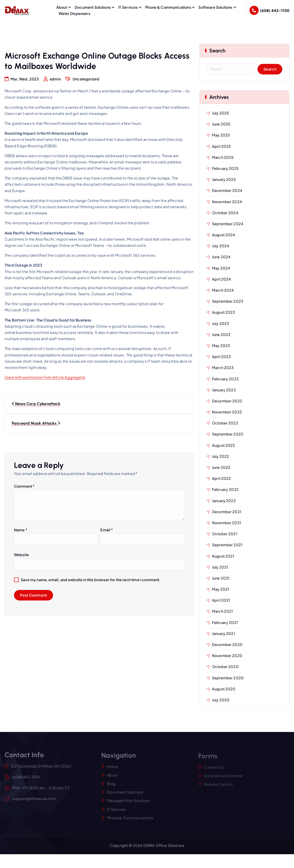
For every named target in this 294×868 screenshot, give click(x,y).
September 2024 (228, 224)
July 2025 (220, 113)
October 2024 (225, 213)
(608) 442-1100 (275, 10)
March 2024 (223, 290)
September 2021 (227, 545)
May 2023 (221, 346)
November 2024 (227, 202)
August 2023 (224, 312)
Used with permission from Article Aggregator (45, 377)
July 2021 (220, 567)
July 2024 (220, 246)
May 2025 (221, 135)
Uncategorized (86, 79)
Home (113, 769)
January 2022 (224, 501)
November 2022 (227, 412)
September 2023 (228, 301)
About (62, 7)
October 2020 (225, 667)
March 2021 (222, 611)
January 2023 (224, 390)
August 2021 (223, 556)
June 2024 (221, 257)
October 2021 (225, 534)
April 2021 (221, 600)
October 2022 (225, 423)
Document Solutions (93, 7)
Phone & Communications (168, 7)
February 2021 (225, 622)
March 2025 (223, 157)
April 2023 (222, 357)
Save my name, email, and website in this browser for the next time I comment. (91, 580)
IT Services (128, 7)
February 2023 (225, 379)
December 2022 (227, 401)
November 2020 (227, 656)
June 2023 (221, 334)
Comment (24, 486)
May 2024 (221, 268)
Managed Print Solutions (128, 803)
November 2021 (226, 523)
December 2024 (227, 190)
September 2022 (228, 434)
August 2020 (224, 689)
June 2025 (221, 124)
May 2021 (220, 589)
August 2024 (224, 235)
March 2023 (223, 368)
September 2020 (228, 678)
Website (21, 555)
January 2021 (223, 633)
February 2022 (225, 489)
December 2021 (227, 512)
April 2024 (222, 279)
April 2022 (222, 478)
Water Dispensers (74, 13)
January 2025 (224, 179)
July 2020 (221, 700)
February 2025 (225, 168)
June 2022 (221, 467)
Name (21, 530)
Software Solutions (215, 7)
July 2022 (220, 456)
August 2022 (224, 445)
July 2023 (220, 323)
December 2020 (227, 645)
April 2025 (222, 146)
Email (107, 530)
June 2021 (221, 578)
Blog (111, 786)
